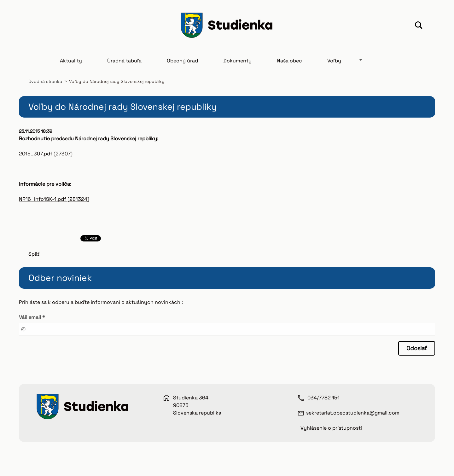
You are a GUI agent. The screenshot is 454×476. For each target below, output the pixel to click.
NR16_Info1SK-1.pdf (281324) (54, 199)
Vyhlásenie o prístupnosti (331, 428)
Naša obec (289, 61)
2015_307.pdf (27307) (46, 154)
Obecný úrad (182, 61)
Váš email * (32, 317)
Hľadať (419, 26)
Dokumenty (237, 61)
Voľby (334, 61)
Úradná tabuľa (124, 61)
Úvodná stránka (45, 81)
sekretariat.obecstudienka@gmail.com (353, 413)
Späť (34, 254)
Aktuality (71, 61)
